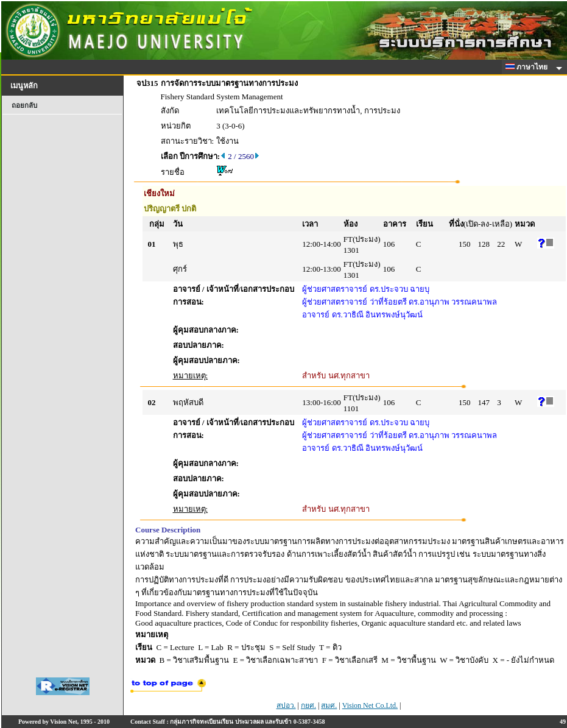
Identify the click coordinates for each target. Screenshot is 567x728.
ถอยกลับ (24, 105)
